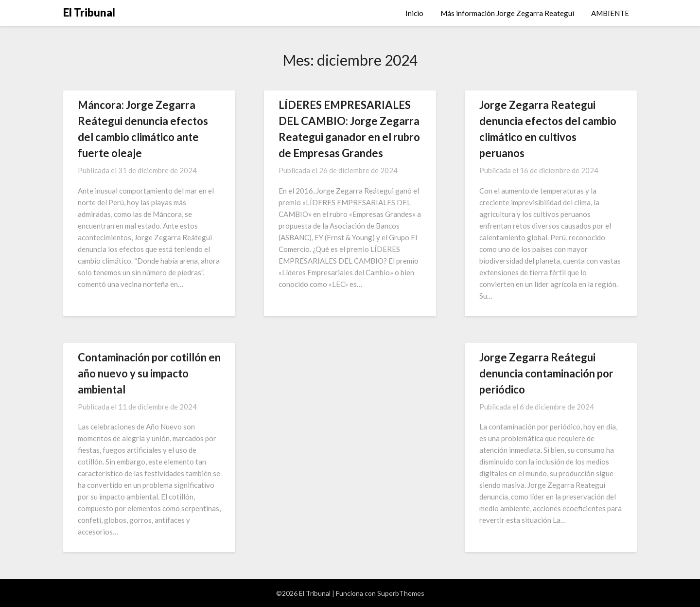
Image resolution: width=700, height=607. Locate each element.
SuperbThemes (401, 593)
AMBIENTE (610, 13)
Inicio (414, 13)
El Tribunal (89, 12)
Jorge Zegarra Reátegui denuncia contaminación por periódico (546, 373)
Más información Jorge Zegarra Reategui (507, 13)
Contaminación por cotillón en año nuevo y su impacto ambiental (149, 373)
